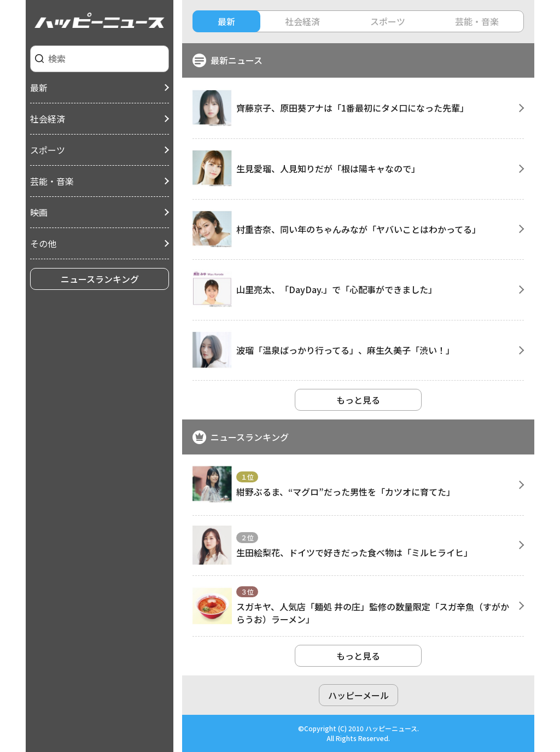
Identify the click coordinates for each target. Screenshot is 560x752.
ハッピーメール (358, 695)
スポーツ (48, 150)
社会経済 (48, 119)
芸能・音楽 (52, 181)
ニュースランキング (100, 279)
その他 (43, 243)
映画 (39, 212)
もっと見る (358, 400)
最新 (39, 88)
